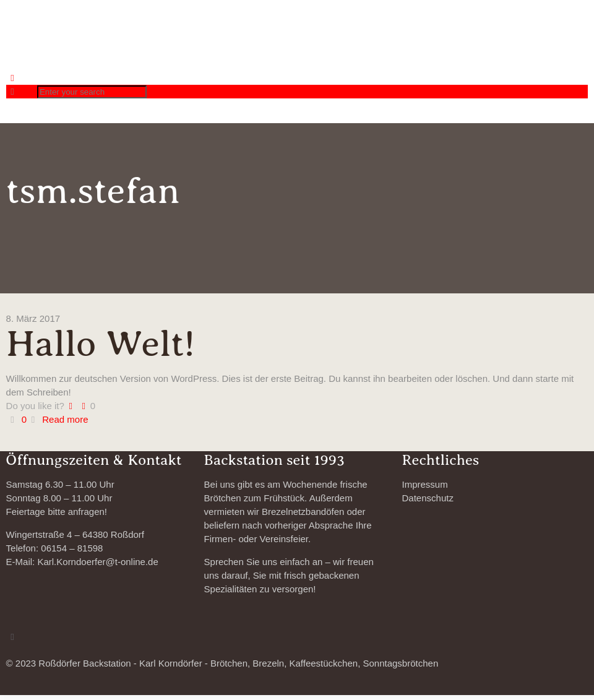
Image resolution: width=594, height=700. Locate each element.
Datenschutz (428, 498)
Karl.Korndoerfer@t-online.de (97, 562)
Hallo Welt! (101, 344)
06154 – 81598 (72, 548)
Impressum (425, 484)
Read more (65, 419)
